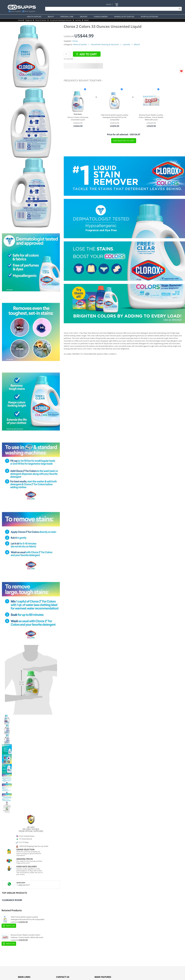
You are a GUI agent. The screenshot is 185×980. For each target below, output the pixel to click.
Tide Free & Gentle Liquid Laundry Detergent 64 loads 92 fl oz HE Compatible (114, 117)
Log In (108, 4)
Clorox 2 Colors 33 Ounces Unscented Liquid (78, 118)
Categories (29, 20)
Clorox (75, 41)
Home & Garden (41, 20)
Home (20, 20)
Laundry (78, 20)
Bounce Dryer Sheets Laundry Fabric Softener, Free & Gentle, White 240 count (151, 117)
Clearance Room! (12, 900)
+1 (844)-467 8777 (23, 885)
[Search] (113, 9)
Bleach (87, 20)
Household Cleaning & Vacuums (61, 20)
